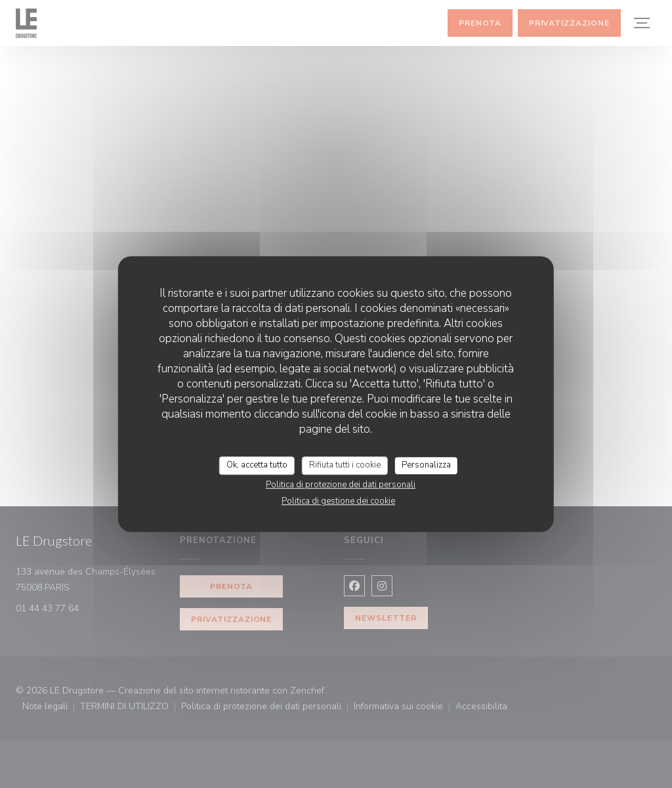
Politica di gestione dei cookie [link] (338, 501)
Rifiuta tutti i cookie (345, 465)
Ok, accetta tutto (257, 465)
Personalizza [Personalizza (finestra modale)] (426, 465)
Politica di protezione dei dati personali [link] (341, 485)
